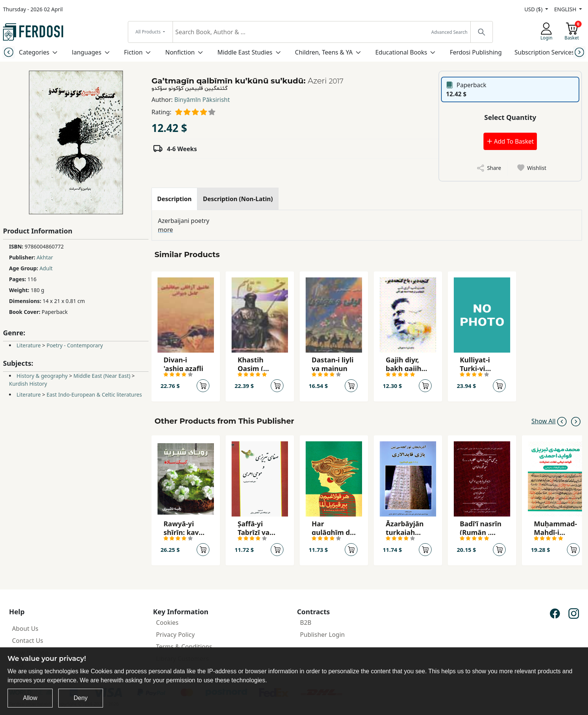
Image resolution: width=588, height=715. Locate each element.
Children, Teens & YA (324, 52)
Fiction (133, 52)
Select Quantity (510, 117)
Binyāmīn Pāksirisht (202, 100)
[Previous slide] (9, 52)
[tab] (174, 199)
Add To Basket (510, 141)
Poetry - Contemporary (75, 345)
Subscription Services (545, 52)
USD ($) (534, 9)
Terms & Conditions (184, 647)
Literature (29, 345)
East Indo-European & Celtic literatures (94, 395)
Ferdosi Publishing (476, 52)
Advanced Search (449, 32)
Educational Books (401, 52)
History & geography (42, 376)
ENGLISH (566, 9)
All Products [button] (149, 32)
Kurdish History (28, 384)
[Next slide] (579, 52)
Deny (81, 698)
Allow (30, 698)
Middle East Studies (245, 52)
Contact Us (28, 641)
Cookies (167, 623)
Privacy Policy (175, 635)
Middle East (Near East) (102, 376)
